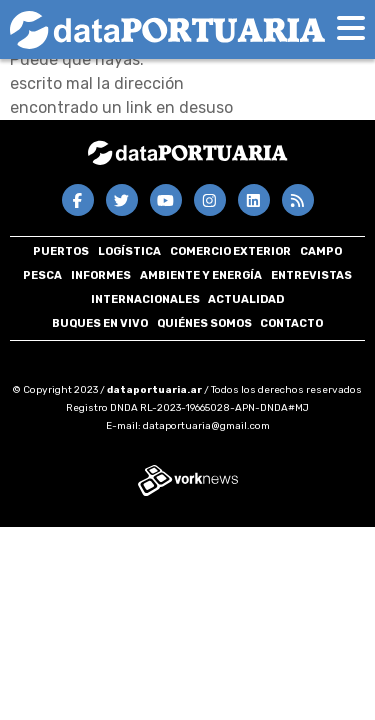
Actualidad (246, 299)
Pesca (42, 275)
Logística (129, 251)
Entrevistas (311, 275)
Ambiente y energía (201, 275)
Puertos (61, 251)
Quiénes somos (204, 323)
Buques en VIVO (100, 323)
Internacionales (145, 299)
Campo (321, 251)
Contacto (291, 323)
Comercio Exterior (230, 251)
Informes (101, 275)
